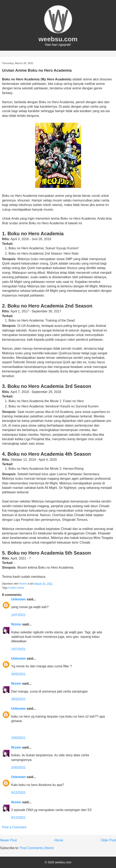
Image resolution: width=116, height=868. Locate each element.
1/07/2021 (18, 615)
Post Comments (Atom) (37, 848)
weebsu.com (58, 39)
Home (59, 840)
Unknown (18, 599)
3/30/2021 (18, 738)
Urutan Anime (16, 588)
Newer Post (8, 840)
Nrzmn (16, 624)
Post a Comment (14, 827)
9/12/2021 (18, 793)
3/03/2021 (18, 674)
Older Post (108, 840)
